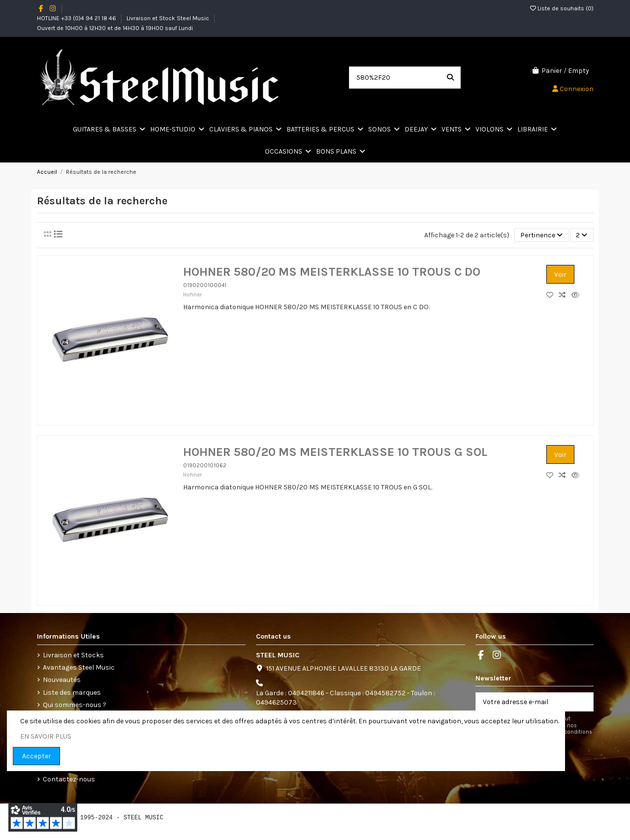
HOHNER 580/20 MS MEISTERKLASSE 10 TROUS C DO (332, 272)
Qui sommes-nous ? (75, 705)
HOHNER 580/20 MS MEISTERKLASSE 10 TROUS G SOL (335, 452)
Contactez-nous (69, 779)
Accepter (37, 756)
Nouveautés (62, 680)
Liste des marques (72, 693)
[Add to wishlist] (552, 295)
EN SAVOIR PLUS (46, 736)
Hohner (192, 295)
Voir (560, 275)
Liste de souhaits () (562, 8)
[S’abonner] (583, 702)
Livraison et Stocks (73, 655)
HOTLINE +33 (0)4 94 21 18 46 (77, 18)
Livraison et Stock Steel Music (169, 18)
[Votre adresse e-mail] (524, 702)
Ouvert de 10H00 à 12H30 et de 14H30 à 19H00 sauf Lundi (115, 28)
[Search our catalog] (450, 78)
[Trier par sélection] (541, 235)
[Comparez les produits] (565, 295)
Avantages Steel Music (79, 667)
